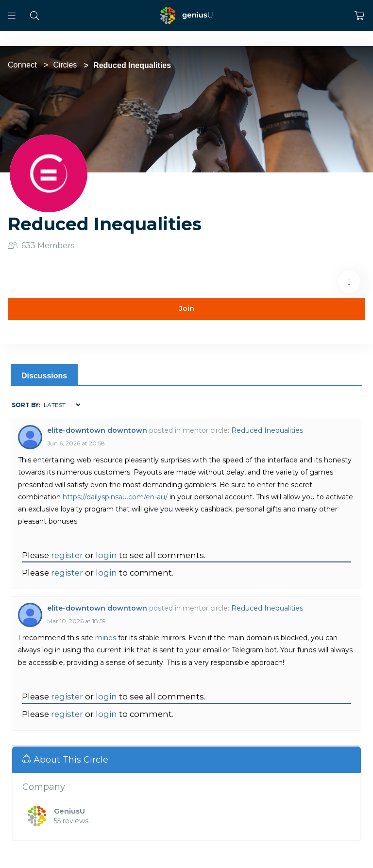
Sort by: (26, 405)
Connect (22, 65)
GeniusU (69, 811)
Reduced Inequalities (267, 430)
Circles (65, 65)
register (67, 555)
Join (187, 308)
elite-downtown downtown (97, 430)
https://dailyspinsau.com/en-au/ (115, 497)
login (106, 555)
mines (106, 638)
